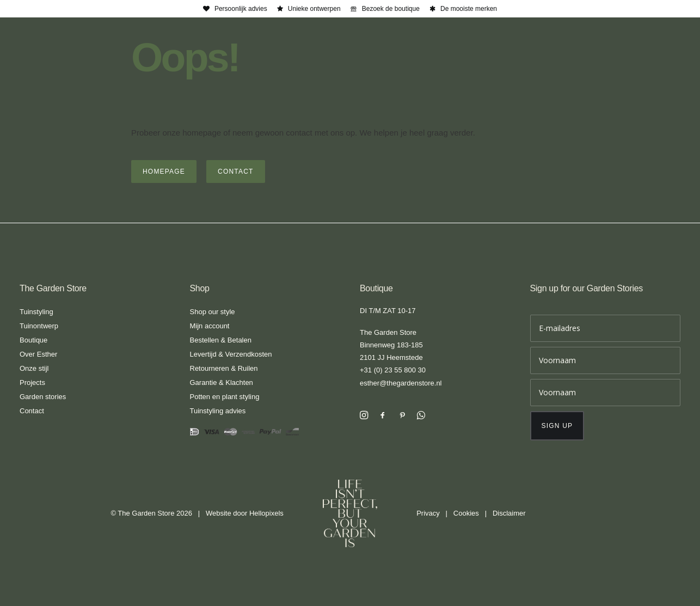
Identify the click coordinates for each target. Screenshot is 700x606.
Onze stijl (34, 368)
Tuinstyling (36, 312)
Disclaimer (509, 513)
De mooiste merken (469, 9)
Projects (32, 382)
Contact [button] (236, 172)
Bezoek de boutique (391, 9)
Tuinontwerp (39, 326)
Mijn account (210, 326)
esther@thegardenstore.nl (401, 383)
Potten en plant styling (225, 397)
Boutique (33, 340)
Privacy (428, 513)
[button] (364, 416)
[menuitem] (235, 9)
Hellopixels (266, 513)
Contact (32, 411)
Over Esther (38, 354)
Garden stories (43, 397)
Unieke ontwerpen (314, 9)
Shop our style (213, 312)
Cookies (466, 513)
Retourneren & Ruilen (224, 368)
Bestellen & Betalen (221, 340)
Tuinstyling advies (218, 411)
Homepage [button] (164, 172)
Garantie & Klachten (222, 382)
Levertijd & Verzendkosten (231, 354)
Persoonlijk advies (241, 9)
